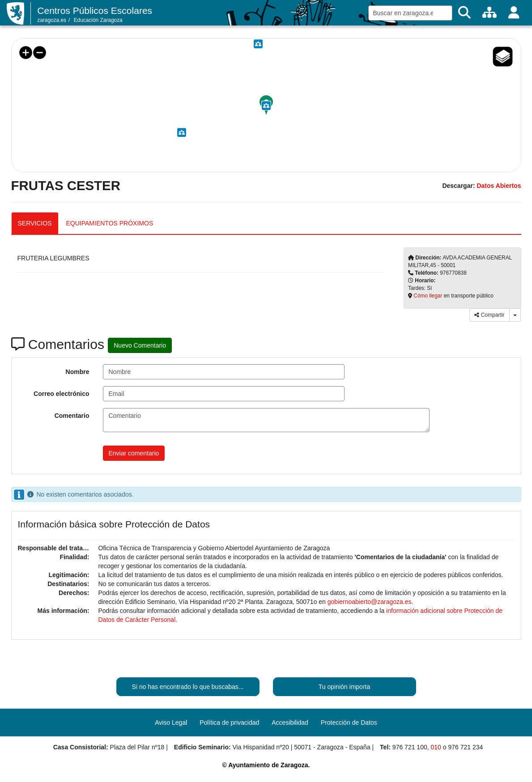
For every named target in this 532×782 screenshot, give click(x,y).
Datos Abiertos (499, 186)
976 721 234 (465, 747)
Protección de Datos (349, 722)
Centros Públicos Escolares (95, 11)
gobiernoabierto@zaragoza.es (370, 602)
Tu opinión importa (344, 687)
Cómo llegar (428, 296)
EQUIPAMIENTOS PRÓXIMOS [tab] (110, 223)
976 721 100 (410, 747)
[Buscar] (464, 13)
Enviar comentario (134, 453)
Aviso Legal (171, 722)
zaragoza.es (52, 20)
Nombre (78, 372)
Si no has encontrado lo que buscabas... (188, 687)
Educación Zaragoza (98, 20)
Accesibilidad (290, 722)
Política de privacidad (229, 722)
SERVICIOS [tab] (35, 223)
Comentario (72, 416)
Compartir (489, 315)
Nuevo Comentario (140, 345)
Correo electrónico (61, 394)
